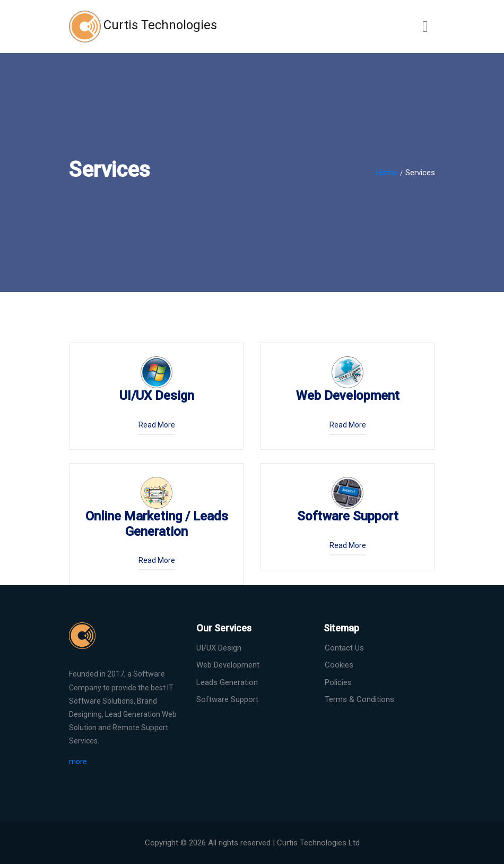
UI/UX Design (219, 648)
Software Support (227, 699)
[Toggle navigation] (425, 27)
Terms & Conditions (359, 699)
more (78, 762)
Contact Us (344, 648)
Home (387, 173)
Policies (338, 682)
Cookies (339, 665)
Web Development (228, 665)
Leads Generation (227, 682)
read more (157, 425)
